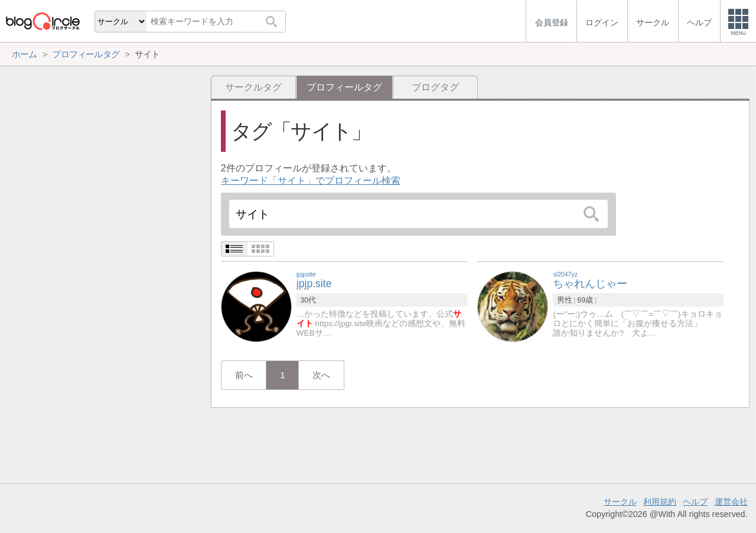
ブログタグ (435, 87)
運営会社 (731, 502)
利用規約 (660, 502)
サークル (620, 502)
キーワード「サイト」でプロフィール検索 (311, 181)
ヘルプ (695, 502)
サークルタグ (253, 87)
